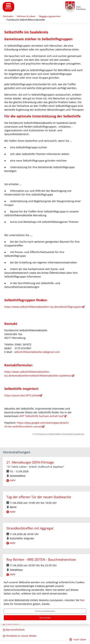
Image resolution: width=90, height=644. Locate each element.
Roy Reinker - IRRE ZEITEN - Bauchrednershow (41, 559)
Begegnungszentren (50, 16)
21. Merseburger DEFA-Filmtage (30, 462)
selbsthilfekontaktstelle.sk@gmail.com (37, 352)
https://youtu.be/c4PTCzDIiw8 (22, 395)
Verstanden (45, 618)
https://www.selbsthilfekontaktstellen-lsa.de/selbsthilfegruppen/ (43, 307)
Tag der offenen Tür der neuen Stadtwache (39, 497)
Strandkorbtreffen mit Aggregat (30, 528)
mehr (13, 480)
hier (82, 600)
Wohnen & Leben (26, 16)
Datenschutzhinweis (45, 611)
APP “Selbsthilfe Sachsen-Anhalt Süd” (41, 416)
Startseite (8, 16)
